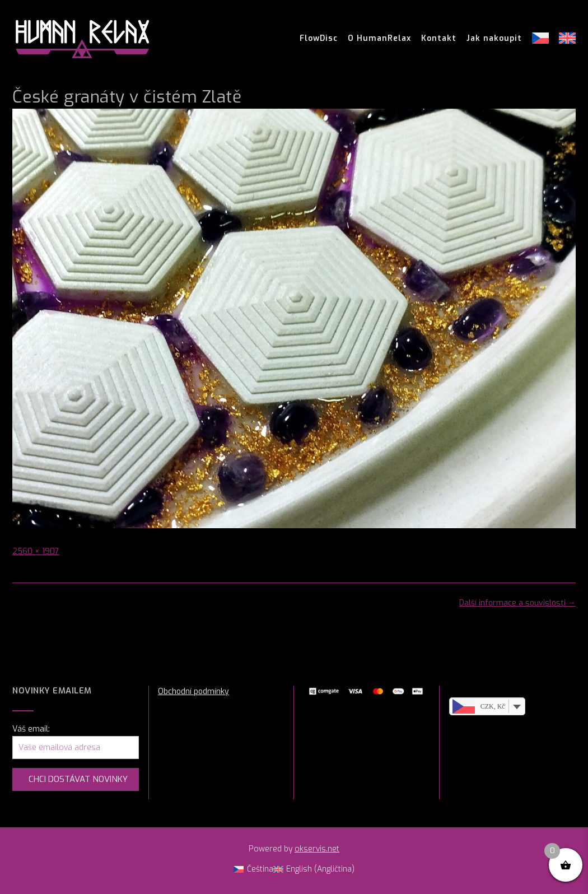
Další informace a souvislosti (517, 603)
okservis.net (317, 849)
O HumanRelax (379, 39)
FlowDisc (319, 39)
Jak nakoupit (494, 39)
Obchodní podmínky (193, 692)
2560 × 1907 (36, 551)
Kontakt (439, 39)
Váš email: (31, 729)
